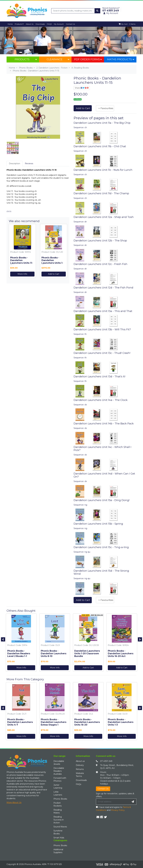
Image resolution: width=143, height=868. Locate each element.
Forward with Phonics (60, 779)
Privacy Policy (118, 810)
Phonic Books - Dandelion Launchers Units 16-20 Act (121, 654)
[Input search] (73, 11)
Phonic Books (60, 799)
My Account (59, 24)
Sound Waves (60, 827)
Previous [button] (3, 639)
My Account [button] (111, 13)
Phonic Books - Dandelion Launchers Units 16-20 (87, 722)
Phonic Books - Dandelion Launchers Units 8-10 (54, 654)
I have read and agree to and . (113, 809)
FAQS (49, 24)
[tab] (15, 164)
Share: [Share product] (82, 88)
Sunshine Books (58, 832)
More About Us (14, 802)
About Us (30, 24)
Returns (80, 769)
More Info (22, 274)
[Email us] (98, 817)
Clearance (58, 59)
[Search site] (97, 11)
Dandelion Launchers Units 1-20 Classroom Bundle (87, 654)
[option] (21, 643)
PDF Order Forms (88, 59)
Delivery (80, 765)
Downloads (40, 24)
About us (80, 761)
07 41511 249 (106, 761)
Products (19, 24)
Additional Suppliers (58, 851)
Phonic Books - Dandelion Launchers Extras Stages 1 (54, 722)
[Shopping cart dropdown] (127, 24)
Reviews (29, 163)
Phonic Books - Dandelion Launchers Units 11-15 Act (22, 262)
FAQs (78, 784)
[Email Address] (113, 802)
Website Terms (80, 775)
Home (10, 24)
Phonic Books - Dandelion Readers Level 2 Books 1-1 (19, 654)
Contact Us (70, 24)
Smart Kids (59, 838)
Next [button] (140, 639)
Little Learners (58, 793)
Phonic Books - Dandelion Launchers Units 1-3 (121, 722)
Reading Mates (58, 811)
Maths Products (121, 59)
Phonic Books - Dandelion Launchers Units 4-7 (20, 722)
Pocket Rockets (58, 804)
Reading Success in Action (59, 820)
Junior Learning (58, 786)
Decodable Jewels (59, 763)
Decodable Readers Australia (59, 771)
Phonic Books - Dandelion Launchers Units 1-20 (52, 262)
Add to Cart (54, 274)
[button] (105, 108)
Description (15, 163)
